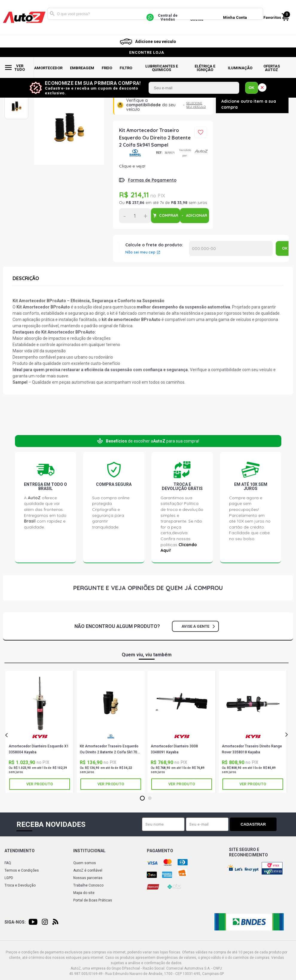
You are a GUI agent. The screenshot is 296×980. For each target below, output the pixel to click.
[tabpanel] (40, 732)
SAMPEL (135, 153)
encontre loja (147, 52)
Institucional (89, 851)
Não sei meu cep (140, 252)
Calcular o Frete (231, 248)
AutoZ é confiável (88, 870)
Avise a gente (198, 626)
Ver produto (39, 784)
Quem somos (85, 863)
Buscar (52, 14)
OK (252, 88)
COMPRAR (169, 215)
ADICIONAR (197, 215)
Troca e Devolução (20, 885)
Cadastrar (256, 824)
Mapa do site (84, 893)
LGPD (9, 878)
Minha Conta (235, 17)
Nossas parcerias (88, 878)
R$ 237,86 (135, 202)
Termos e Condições (22, 870)
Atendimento (20, 851)
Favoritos (272, 17)
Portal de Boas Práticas (93, 900)
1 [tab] (142, 798)
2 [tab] (150, 798)
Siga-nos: (15, 922)
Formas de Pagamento (152, 180)
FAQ (8, 863)
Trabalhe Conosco (88, 885)
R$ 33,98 (179, 202)
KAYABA (40, 736)
